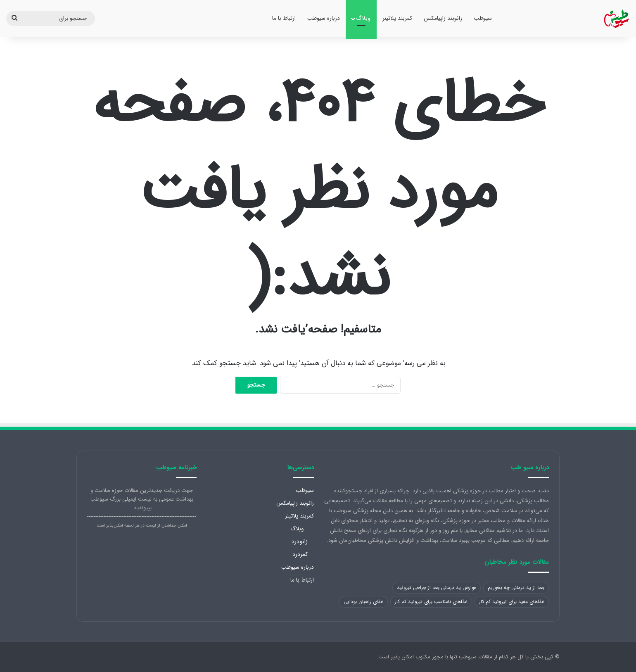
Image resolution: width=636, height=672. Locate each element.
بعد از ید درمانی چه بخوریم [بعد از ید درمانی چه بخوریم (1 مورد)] (516, 588)
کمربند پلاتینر (397, 18)
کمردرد (300, 554)
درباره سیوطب (324, 18)
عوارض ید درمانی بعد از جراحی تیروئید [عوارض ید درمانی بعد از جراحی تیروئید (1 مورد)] (437, 588)
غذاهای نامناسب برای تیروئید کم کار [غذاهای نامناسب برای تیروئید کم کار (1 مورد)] (431, 602)
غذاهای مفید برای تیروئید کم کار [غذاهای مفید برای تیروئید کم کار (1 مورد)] (512, 602)
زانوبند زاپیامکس (443, 18)
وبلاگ (363, 18)
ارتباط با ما (284, 18)
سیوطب (483, 18)
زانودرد (300, 541)
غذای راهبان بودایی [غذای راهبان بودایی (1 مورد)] (363, 602)
